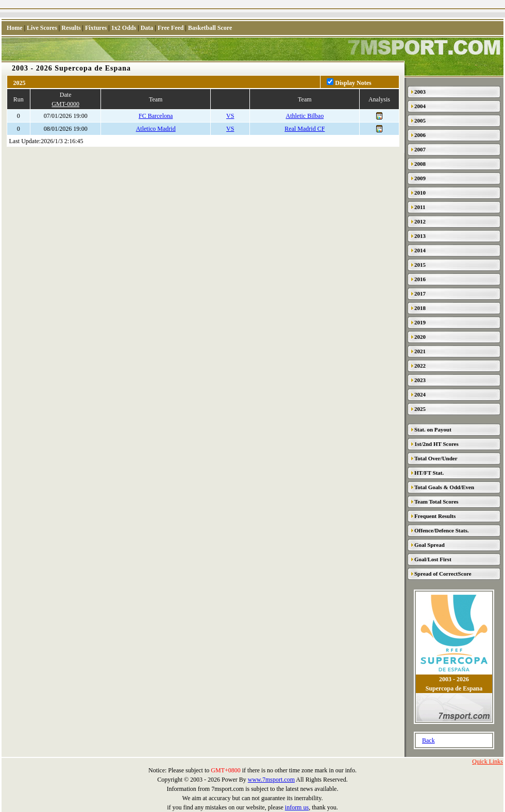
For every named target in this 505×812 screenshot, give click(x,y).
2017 (420, 293)
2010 (420, 193)
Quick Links (487, 762)
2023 (420, 380)
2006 (420, 135)
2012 (420, 221)
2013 (420, 236)
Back (428, 740)
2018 (420, 308)
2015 (420, 265)
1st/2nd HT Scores (436, 444)
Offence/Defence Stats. (442, 530)
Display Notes (353, 83)
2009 (420, 178)
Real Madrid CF (305, 129)
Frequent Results (435, 516)
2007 (420, 149)
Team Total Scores (436, 502)
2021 (420, 351)
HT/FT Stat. (429, 473)
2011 (420, 207)
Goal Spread (430, 545)
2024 (420, 394)
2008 (420, 164)
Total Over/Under (436, 458)
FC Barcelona (156, 116)
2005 (420, 120)
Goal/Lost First (433, 559)
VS (230, 116)
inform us (297, 807)
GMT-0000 (65, 104)
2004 (420, 106)
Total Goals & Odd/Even (444, 487)
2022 (420, 366)
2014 (420, 250)
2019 (420, 322)
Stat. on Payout (433, 429)
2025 (420, 409)
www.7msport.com (271, 780)
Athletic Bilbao (305, 116)
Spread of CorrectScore (443, 574)
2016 (420, 279)
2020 (420, 337)
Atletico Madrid (156, 129)
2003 (420, 92)
